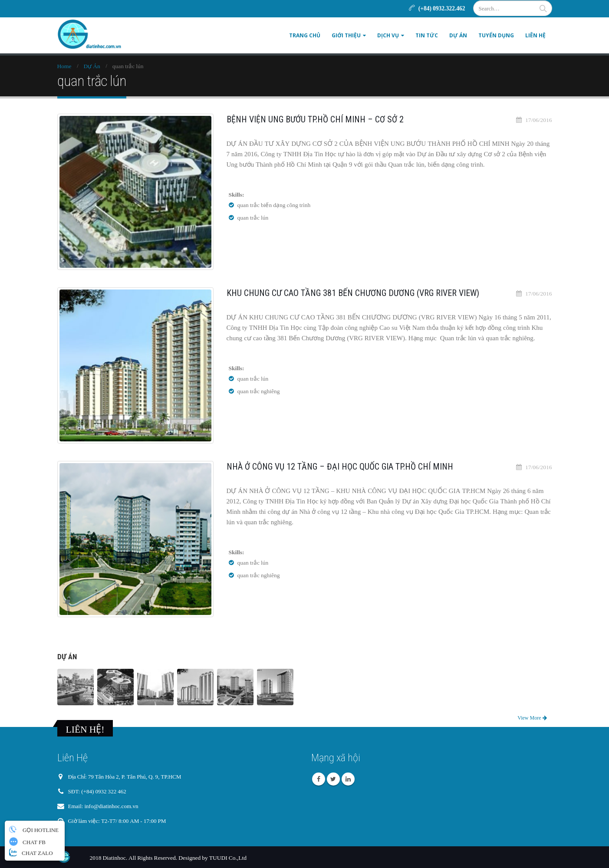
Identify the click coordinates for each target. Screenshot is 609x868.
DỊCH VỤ (388, 35)
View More (532, 718)
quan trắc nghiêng (259, 391)
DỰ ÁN (458, 35)
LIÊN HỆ (535, 35)
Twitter (333, 779)
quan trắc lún (253, 217)
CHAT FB (27, 842)
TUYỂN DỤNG (496, 35)
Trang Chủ (305, 35)
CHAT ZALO (31, 852)
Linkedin (348, 779)
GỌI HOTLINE (33, 829)
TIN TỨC (427, 35)
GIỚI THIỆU (346, 35)
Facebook (319, 779)
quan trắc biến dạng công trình (274, 205)
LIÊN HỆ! (85, 729)
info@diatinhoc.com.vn (113, 806)
